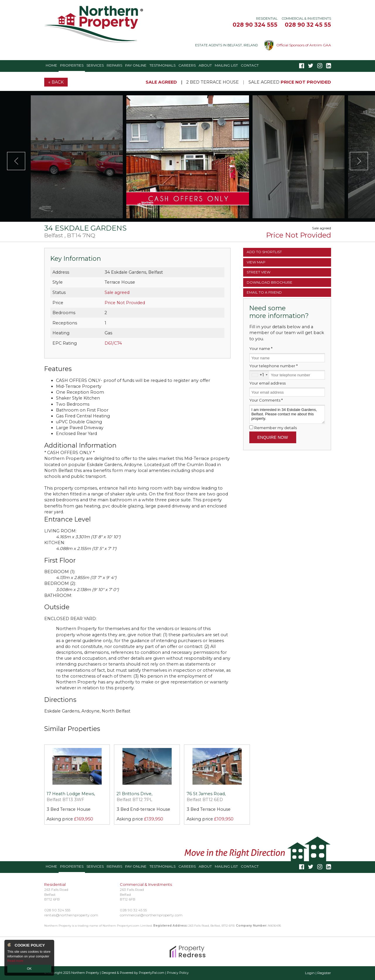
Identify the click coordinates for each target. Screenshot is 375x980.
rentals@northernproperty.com (71, 915)
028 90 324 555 (255, 25)
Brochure (270, 282)
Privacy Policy (178, 973)
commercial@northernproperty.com (151, 915)
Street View (259, 272)
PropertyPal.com (152, 973)
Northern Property (85, 973)
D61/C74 (113, 343)
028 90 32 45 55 (308, 25)
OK (29, 969)
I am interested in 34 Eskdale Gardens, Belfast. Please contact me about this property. (287, 414)
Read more (15, 961)
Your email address (267, 383)
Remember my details (276, 428)
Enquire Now (273, 437)
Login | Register (318, 973)
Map (256, 262)
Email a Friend (264, 292)
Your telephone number (273, 366)
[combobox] (259, 375)
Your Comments (266, 400)
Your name (261, 348)
